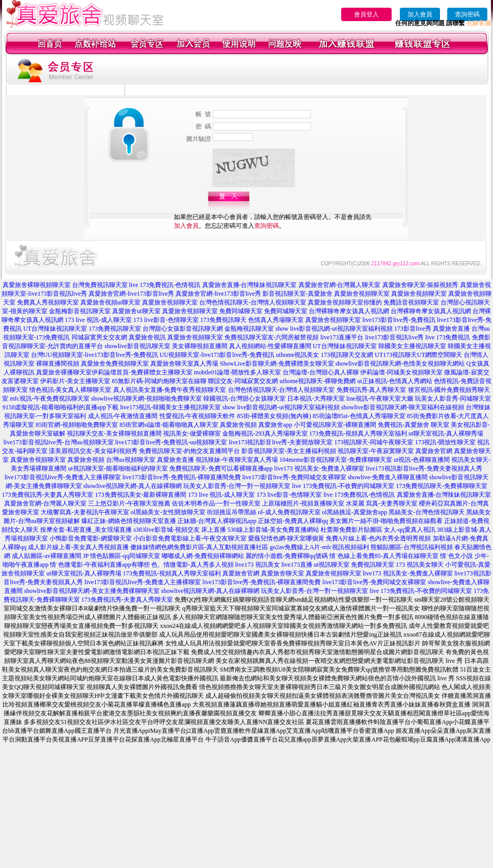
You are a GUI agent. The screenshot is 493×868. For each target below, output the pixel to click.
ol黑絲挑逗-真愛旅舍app (355, 512)
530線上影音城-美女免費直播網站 (273, 530)
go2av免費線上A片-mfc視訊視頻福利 (319, 547)
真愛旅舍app (275, 425)
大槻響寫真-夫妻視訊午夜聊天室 (85, 512)
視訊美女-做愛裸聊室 (192, 433)
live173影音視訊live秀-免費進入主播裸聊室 (63, 477)
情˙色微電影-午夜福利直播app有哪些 (100, 565)
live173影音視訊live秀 (395, 337)
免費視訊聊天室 (373, 565)
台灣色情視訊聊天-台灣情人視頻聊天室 (253, 302)
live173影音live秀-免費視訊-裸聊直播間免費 (182, 477)
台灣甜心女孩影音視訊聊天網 (183, 329)
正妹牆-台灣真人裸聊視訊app (217, 521)
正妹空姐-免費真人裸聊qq (293, 521)
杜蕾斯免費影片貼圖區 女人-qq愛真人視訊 (378, 530)
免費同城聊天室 (241, 311)
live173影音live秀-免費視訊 (399, 320)
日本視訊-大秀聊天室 (316, 399)
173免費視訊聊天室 (115, 329)
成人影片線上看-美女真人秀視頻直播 (78, 547)
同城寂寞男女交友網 (99, 337)
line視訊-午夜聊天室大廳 (380, 399)
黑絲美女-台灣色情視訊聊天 (427, 512)
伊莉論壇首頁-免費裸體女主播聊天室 (142, 372)
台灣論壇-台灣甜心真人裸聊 (321, 372)
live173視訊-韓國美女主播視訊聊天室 (170, 407)
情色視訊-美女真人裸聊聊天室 (71, 390)
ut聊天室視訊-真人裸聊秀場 (446, 433)
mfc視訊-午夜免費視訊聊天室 (50, 399)
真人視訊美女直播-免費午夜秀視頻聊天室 (170, 390)
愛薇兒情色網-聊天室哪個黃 (286, 538)
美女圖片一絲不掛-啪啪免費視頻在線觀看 (386, 521)
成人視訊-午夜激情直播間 (123, 416)
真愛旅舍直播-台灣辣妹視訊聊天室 (250, 285)
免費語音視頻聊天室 (411, 302)
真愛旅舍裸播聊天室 (64, 372)
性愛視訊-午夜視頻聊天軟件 (198, 416)
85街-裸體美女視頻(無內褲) (274, 416)
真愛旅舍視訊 (147, 337)
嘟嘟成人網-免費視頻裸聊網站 (203, 556)
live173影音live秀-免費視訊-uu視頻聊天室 (171, 442)
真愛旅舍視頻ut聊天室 (110, 302)
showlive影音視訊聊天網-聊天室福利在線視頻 (403, 407)
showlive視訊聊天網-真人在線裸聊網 (133, 486)
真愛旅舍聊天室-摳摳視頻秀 (420, 285)
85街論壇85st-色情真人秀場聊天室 (359, 416)
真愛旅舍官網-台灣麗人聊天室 (340, 285)
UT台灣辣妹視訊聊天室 (55, 329)
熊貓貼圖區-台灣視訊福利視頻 (412, 547)
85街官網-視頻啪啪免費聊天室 (77, 425)
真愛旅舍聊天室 (283, 573)
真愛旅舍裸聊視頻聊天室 (37, 285)
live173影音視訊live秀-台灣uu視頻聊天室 (59, 442)
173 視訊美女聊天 (420, 565)
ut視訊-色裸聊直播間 (422, 460)
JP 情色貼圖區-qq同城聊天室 (121, 556)
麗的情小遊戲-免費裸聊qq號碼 (287, 556)
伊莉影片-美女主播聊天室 (75, 381)
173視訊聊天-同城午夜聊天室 (374, 442)
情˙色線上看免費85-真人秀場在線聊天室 (384, 556)
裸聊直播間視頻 (58, 364)
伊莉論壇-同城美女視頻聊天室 (401, 372)
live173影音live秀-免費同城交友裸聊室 (294, 477)
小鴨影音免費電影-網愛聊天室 (91, 538)
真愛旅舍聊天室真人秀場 (184, 364)
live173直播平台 (342, 337)
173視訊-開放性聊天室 (445, 442)
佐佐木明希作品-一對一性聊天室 (216, 503)
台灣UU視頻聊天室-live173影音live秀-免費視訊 (94, 355)
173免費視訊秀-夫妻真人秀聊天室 (48, 495)
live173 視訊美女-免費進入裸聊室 (319, 468)
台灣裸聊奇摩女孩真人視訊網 (349, 311)
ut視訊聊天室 (332, 565)
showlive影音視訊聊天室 (137, 346)
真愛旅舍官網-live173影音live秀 (131, 294)
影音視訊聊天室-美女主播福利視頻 (289, 451)
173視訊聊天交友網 (347, 355)
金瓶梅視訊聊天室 (249, 329)
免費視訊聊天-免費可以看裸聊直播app (221, 468)
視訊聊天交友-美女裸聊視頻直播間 (114, 433)
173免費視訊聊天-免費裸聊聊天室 (442, 486)
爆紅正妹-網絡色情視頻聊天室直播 (129, 521)
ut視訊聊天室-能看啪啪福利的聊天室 (118, 468)
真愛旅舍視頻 (238, 425)
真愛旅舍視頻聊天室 (362, 294)
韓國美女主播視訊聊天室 (412, 346)
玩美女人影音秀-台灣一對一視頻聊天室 (237, 486)
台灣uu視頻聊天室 (131, 460)
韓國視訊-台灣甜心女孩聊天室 (244, 399)
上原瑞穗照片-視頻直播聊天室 (303, 503)
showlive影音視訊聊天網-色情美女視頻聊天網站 (400, 364)
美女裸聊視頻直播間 (200, 346)
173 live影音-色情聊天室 (166, 320)
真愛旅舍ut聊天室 (136, 311)
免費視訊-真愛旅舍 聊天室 (413, 425)
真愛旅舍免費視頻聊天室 (115, 364)
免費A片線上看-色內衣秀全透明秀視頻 (378, 538)
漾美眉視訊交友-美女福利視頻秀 (93, 451)
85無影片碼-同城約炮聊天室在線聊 (159, 381)
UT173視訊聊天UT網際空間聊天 (418, 355)
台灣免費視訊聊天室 (100, 285)
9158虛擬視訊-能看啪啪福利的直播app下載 (60, 407)
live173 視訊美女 (258, 565)
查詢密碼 (467, 14)
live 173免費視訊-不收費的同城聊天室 (343, 486)
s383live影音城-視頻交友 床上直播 (180, 530)
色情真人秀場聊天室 (276, 320)
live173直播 (297, 565)
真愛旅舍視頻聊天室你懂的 (345, 302)
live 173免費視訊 (448, 337)
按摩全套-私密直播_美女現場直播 (86, 530)
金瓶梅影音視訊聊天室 (80, 311)
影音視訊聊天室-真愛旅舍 (297, 294)
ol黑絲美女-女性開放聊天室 (168, 512)
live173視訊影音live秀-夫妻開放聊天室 (280, 442)
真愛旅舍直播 (451, 329)
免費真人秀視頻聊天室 (48, 302)
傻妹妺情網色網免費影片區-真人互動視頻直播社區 (199, 547)
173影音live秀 (413, 329)
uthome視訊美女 (297, 355)
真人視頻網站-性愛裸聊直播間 (270, 346)
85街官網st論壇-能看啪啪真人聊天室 (169, 425)
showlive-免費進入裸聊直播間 (388, 477)
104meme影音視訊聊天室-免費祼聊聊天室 (336, 460)
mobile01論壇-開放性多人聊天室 (237, 372)
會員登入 (366, 14)
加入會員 (420, 14)
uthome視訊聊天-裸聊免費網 (318, 381)
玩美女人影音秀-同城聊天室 (453, 399)
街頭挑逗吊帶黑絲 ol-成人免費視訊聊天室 (263, 512)
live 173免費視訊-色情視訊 (165, 285)
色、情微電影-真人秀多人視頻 (192, 565)
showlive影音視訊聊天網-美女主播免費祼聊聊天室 (92, 591)
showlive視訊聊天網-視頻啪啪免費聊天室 (146, 399)
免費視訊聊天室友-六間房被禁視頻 (272, 337)
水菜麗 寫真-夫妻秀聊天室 (382, 503)
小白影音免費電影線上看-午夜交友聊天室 (190, 538)
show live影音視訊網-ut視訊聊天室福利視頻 (334, 329)
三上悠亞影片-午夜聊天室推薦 (129, 503)
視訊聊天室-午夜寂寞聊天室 (376, 451)
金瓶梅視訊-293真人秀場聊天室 (265, 433)
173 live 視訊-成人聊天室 (98, 320)
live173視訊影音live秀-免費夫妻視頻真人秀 (424, 468)
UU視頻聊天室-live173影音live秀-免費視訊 (217, 355)
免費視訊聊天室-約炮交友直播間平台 (189, 451)
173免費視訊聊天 (223, 320)
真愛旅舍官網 (434, 451)
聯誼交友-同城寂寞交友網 (243, 381)
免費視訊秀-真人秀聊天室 (372, 390)
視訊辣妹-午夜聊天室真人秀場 (237, 460)
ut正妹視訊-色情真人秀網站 (394, 381)
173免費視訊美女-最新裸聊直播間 (141, 495)
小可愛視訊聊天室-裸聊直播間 (335, 425)
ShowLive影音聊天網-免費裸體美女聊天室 (277, 364)
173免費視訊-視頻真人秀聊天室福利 (358, 433)
